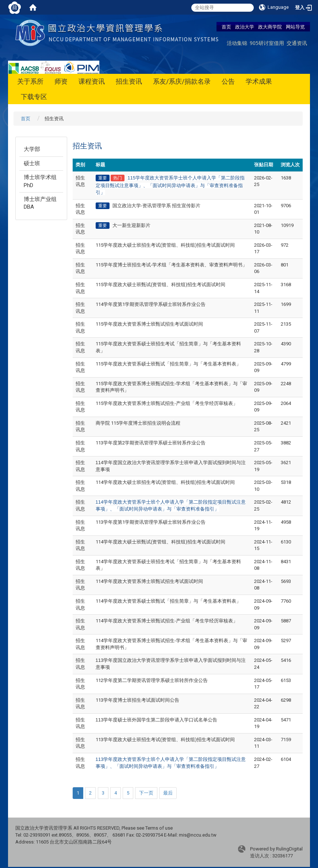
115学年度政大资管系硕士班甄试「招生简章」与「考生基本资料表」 (168, 364)
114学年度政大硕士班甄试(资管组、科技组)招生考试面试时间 (160, 542)
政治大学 (245, 27)
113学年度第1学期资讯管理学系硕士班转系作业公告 (151, 522)
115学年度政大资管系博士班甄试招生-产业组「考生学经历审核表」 (167, 403)
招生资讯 (129, 81)
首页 (226, 27)
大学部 (32, 149)
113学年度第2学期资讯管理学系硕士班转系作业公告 (151, 443)
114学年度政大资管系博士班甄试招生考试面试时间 (149, 581)
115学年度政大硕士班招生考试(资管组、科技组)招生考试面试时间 (165, 245)
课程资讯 (92, 81)
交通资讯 (297, 43)
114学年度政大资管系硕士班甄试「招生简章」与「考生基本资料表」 (168, 601)
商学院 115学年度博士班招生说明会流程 (138, 423)
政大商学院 (270, 27)
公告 (228, 81)
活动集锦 (237, 43)
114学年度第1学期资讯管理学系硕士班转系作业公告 (151, 304)
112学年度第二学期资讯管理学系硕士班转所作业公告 (152, 680)
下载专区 (34, 97)
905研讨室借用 (267, 43)
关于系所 (30, 81)
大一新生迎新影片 (131, 225)
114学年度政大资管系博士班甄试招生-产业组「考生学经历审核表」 (167, 621)
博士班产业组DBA (40, 203)
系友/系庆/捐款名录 (182, 81)
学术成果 (259, 81)
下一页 (146, 793)
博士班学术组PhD (40, 181)
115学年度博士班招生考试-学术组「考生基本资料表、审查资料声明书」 (171, 265)
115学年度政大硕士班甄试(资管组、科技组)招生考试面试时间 (160, 285)
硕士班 (32, 163)
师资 (61, 81)
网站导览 (295, 27)
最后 (168, 793)
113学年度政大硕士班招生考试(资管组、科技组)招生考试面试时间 (165, 740)
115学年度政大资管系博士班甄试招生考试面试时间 (149, 324)
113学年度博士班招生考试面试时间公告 (137, 700)
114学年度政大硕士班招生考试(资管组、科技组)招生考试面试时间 (165, 482)
